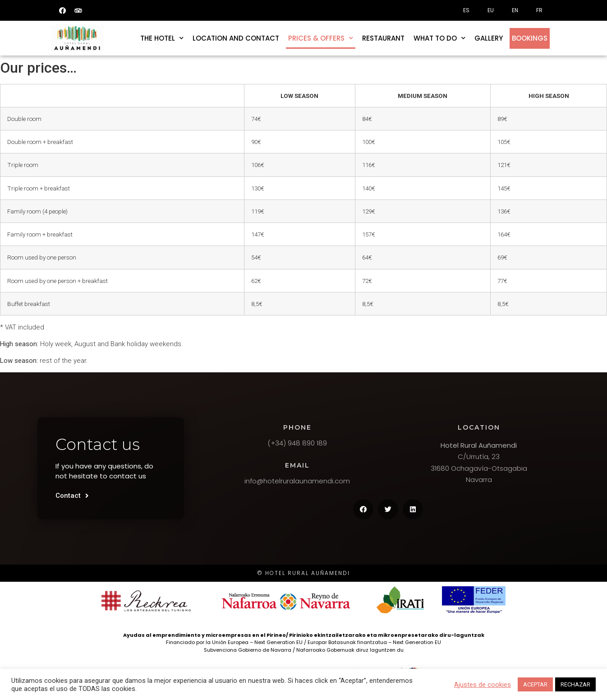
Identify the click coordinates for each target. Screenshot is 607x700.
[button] (72, 496)
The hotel (162, 38)
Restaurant (383, 38)
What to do (439, 38)
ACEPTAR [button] (535, 684)
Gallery (489, 38)
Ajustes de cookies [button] (483, 685)
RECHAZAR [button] (575, 684)
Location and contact (236, 38)
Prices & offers (321, 38)
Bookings (530, 38)
